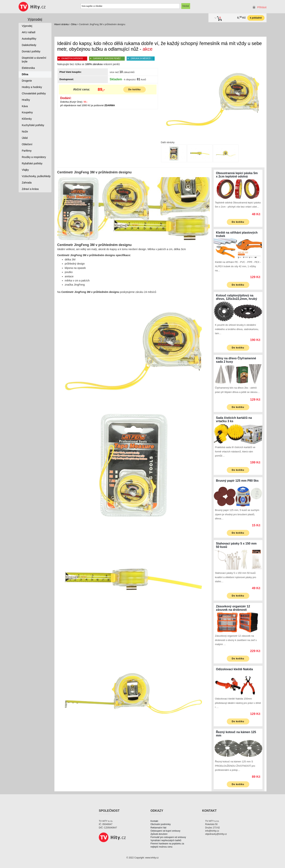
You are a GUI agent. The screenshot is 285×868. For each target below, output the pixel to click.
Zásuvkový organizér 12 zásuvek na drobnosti (233, 608)
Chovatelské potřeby (34, 93)
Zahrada (27, 183)
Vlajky (25, 170)
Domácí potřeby (31, 51)
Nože (25, 132)
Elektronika (28, 68)
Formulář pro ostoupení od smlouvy (168, 837)
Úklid (25, 138)
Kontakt (154, 821)
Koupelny (27, 112)
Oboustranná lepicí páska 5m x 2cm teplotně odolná (237, 175)
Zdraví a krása (30, 189)
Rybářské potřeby (32, 163)
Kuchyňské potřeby (33, 125)
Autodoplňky (29, 39)
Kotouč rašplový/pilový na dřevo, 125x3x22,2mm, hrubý (237, 297)
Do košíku (135, 90)
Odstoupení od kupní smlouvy (165, 831)
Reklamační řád (158, 828)
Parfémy (27, 151)
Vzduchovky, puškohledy (36, 176)
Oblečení (27, 144)
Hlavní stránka (62, 24)
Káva (25, 106)
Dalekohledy (29, 45)
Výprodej (35, 19)
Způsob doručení (159, 834)
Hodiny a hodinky (32, 87)
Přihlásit (262, 7)
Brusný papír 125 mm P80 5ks (237, 481)
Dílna (74, 24)
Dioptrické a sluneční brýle (34, 60)
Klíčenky (27, 119)
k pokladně (256, 18)
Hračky (26, 100)
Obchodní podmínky (161, 824)
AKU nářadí (29, 32)
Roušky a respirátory (34, 157)
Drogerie (27, 81)
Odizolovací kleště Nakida (235, 669)
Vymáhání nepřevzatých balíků (166, 840)
